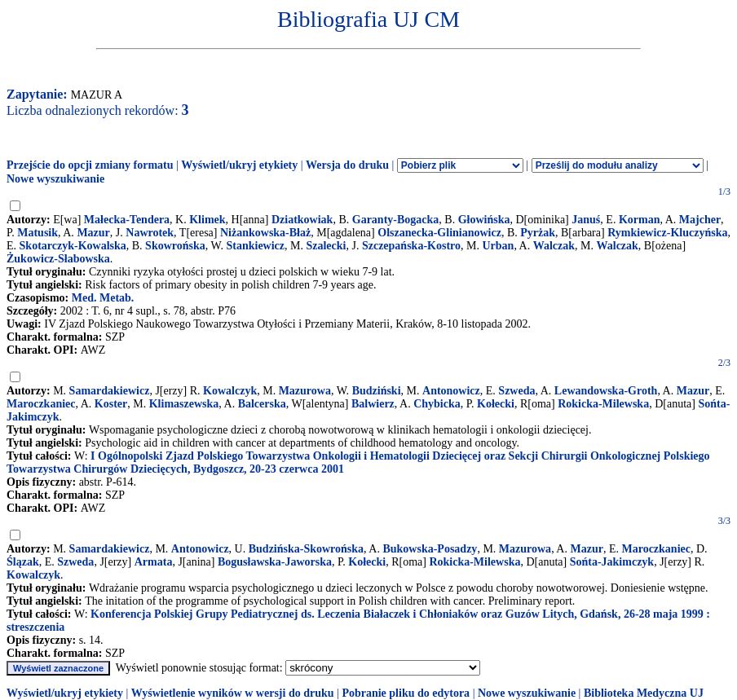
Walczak (554, 246)
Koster (111, 404)
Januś (586, 220)
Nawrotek (150, 233)
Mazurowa (305, 391)
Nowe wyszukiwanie (55, 179)
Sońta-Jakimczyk (612, 562)
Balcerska (262, 404)
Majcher (700, 220)
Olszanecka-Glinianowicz (439, 233)
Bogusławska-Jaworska (275, 562)
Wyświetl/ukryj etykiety (239, 165)
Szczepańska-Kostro (411, 246)
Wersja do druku (347, 165)
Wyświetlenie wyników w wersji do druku (233, 693)
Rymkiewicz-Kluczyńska (667, 233)
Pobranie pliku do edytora (406, 693)
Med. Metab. (103, 298)
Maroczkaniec (41, 404)
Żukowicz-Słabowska (58, 259)
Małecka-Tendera (127, 220)
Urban (498, 246)
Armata (154, 562)
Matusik (38, 233)
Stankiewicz (255, 246)
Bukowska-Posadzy (430, 549)
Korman (640, 220)
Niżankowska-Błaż (265, 233)
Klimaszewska (184, 404)
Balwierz (373, 404)
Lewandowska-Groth (606, 391)
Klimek (207, 220)
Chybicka (437, 404)
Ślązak (23, 562)
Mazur (93, 233)
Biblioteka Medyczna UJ (644, 693)
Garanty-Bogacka (396, 220)
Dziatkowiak (302, 220)
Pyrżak (538, 233)
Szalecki (326, 246)
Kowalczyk (230, 391)
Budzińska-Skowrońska (306, 549)
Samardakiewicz (110, 391)
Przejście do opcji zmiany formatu (90, 165)
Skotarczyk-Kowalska (73, 246)
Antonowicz (451, 391)
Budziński (377, 391)
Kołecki (496, 404)
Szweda (516, 391)
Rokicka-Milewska (603, 404)
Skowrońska (175, 246)
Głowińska (484, 220)
